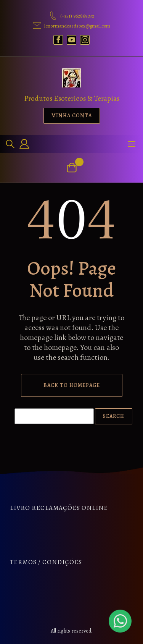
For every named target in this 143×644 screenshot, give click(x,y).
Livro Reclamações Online (59, 508)
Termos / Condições (46, 562)
